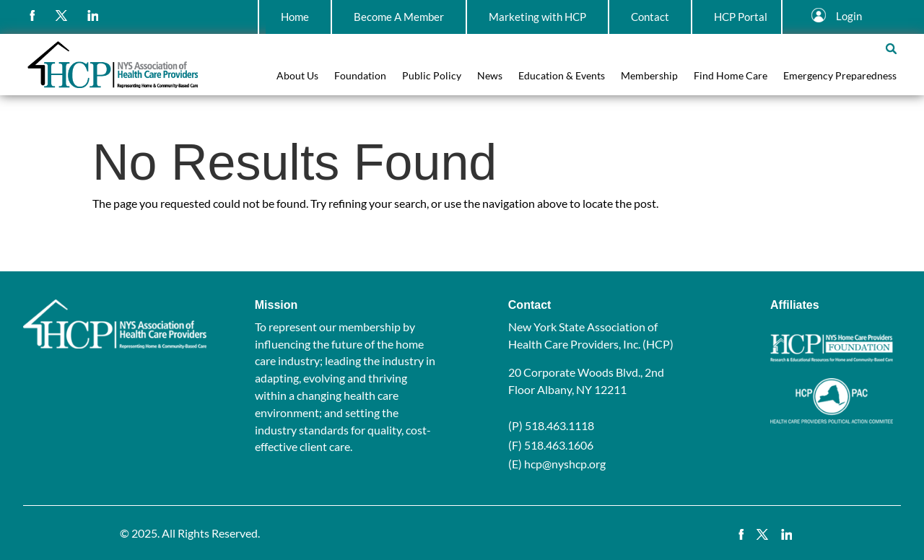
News (490, 76)
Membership (649, 76)
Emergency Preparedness (840, 76)
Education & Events (562, 76)
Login (849, 16)
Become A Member (399, 17)
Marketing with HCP (537, 17)
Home (295, 17)
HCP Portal (741, 17)
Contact (650, 17)
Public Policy (432, 76)
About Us (297, 76)
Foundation (360, 76)
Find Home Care (731, 76)
